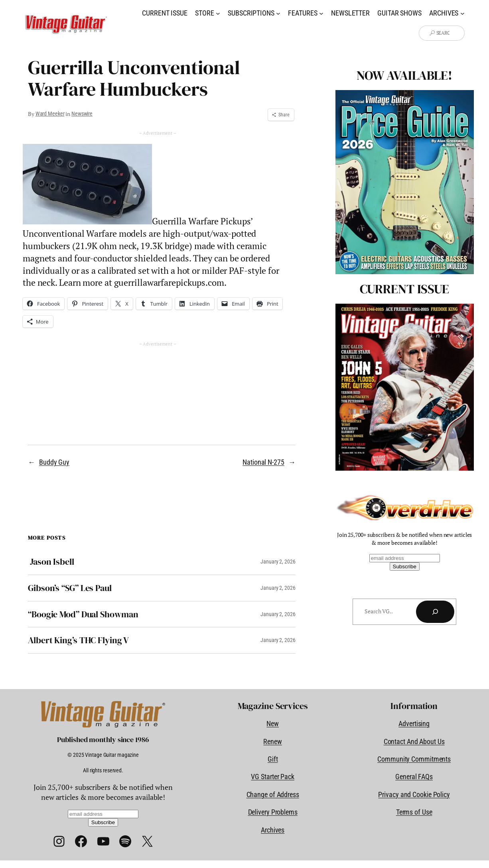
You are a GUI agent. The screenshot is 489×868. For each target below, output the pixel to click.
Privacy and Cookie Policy (414, 794)
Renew (273, 741)
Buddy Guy (54, 462)
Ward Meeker (50, 114)
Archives (273, 830)
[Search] (435, 612)
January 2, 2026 (278, 562)
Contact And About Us (414, 741)
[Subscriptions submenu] (278, 13)
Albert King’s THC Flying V (78, 640)
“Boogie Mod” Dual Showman (83, 614)
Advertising (414, 724)
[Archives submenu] (462, 13)
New (273, 724)
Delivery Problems (273, 812)
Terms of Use (414, 812)
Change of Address (273, 794)
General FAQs (414, 777)
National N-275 (263, 462)
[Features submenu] (321, 13)
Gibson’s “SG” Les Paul (70, 588)
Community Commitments (414, 759)
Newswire (82, 114)
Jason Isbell (51, 562)
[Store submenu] (218, 13)
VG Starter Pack (273, 777)
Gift (273, 759)
